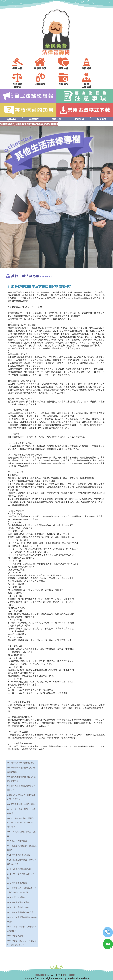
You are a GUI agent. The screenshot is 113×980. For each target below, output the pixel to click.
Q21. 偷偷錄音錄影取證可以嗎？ (21, 912)
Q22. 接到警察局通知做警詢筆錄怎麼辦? (22, 919)
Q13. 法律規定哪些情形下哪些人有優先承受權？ (22, 862)
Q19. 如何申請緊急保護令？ (19, 902)
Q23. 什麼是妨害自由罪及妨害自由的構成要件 (22, 929)
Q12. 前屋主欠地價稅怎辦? (19, 855)
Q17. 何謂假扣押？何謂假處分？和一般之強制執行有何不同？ (22, 890)
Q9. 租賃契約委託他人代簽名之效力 (21, 834)
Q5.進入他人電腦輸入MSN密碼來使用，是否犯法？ (21, 797)
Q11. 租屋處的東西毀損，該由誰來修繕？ (22, 848)
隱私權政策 (41, 975)
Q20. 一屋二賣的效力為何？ (19, 907)
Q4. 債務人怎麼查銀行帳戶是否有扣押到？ (21, 788)
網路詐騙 (79, 119)
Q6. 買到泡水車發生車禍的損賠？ (21, 804)
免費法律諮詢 (69, 975)
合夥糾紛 (11, 119)
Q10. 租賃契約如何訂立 (17, 841)
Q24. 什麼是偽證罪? (16, 936)
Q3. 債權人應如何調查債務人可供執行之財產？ (21, 779)
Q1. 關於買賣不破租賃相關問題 (20, 763)
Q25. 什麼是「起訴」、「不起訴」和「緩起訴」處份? (22, 943)
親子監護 (102, 119)
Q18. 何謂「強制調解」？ (18, 897)
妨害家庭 (34, 119)
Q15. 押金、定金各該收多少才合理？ (21, 876)
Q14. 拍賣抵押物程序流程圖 (19, 869)
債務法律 (56, 119)
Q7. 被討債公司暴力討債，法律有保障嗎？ (21, 811)
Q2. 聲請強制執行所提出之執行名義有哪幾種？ (21, 770)
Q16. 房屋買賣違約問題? (18, 883)
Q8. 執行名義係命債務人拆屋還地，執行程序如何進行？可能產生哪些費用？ (21, 823)
